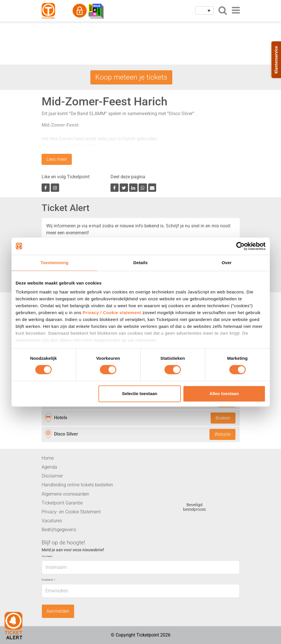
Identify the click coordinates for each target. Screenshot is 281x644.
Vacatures (52, 521)
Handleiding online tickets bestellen (77, 485)
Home (48, 458)
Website (222, 435)
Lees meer (57, 159)
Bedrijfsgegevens (59, 530)
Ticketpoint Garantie (62, 503)
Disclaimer (52, 476)
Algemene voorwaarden (65, 494)
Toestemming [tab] (55, 263)
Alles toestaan (224, 393)
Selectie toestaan (140, 393)
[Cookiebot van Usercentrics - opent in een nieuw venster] (240, 246)
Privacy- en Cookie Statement (71, 512)
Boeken (223, 418)
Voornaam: (47, 556)
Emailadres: (48, 580)
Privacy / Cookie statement (112, 313)
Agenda (49, 467)
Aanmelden (58, 611)
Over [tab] (227, 263)
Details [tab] (141, 263)
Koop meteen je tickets (131, 77)
